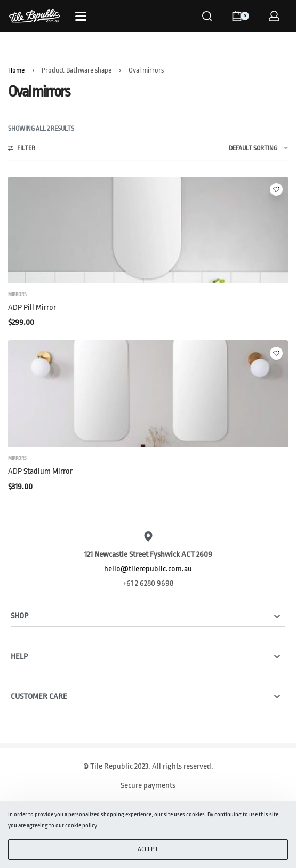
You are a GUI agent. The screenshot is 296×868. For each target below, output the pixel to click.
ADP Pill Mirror (32, 308)
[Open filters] (22, 150)
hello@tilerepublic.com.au (148, 569)
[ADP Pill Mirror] (148, 230)
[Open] (81, 16)
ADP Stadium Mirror (40, 471)
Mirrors (17, 294)
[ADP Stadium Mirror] (148, 394)
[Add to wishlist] (276, 189)
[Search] (207, 16)
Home (16, 70)
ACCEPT (148, 849)
